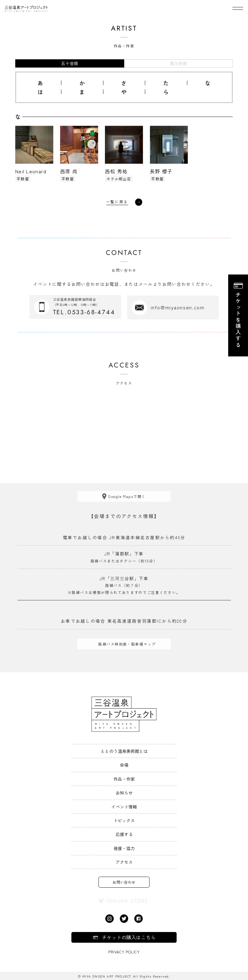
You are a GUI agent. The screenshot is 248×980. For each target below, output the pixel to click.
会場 (124, 764)
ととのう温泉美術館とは (124, 750)
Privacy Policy (124, 951)
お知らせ (124, 792)
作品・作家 (124, 778)
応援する (124, 834)
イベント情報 (124, 806)
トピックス (124, 820)
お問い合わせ (124, 881)
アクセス (124, 861)
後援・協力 (124, 847)
